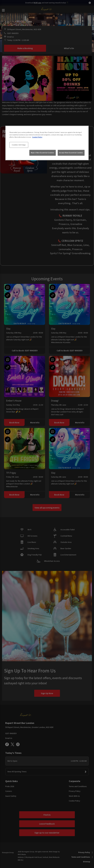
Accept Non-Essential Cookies (71, 153)
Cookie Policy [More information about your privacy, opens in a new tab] (37, 137)
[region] (47, 143)
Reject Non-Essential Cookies (43, 153)
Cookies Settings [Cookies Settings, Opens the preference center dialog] (19, 145)
